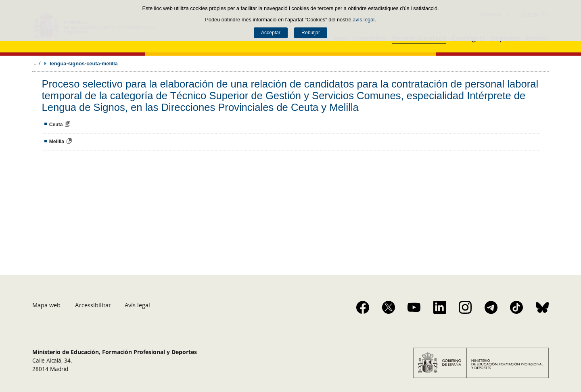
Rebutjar (311, 33)
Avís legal (137, 305)
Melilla (57, 142)
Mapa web (46, 305)
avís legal (364, 20)
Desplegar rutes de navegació (37, 63)
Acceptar (271, 33)
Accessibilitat (93, 305)
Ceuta (56, 125)
